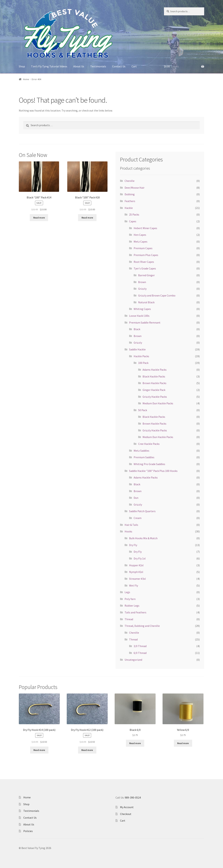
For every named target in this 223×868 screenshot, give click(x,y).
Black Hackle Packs (154, 376)
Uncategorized (133, 660)
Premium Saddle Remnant (145, 322)
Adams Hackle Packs (155, 370)
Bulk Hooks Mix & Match (143, 538)
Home (26, 79)
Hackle (129, 208)
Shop (22, 66)
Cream (138, 518)
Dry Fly (133, 545)
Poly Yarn (130, 599)
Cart (134, 66)
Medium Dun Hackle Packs (158, 403)
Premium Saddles (144, 457)
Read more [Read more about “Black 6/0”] (135, 743)
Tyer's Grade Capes (145, 268)
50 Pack (143, 410)
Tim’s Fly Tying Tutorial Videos (49, 66)
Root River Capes (144, 262)
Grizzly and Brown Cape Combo (157, 295)
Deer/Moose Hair (134, 188)
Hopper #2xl (136, 565)
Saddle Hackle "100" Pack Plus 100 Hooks (153, 471)
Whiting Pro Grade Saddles (149, 464)
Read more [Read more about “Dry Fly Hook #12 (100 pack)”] (87, 750)
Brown (142, 282)
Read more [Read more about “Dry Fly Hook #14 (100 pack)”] (39, 750)
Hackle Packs (141, 356)
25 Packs (134, 214)
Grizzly (142, 289)
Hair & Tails (131, 525)
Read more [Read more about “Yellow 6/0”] (183, 743)
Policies (28, 831)
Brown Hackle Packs (154, 383)
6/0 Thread (140, 653)
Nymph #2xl (136, 572)
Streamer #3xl (137, 579)
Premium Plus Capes (146, 255)
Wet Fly (134, 585)
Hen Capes (140, 235)
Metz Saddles (141, 451)
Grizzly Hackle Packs (155, 397)
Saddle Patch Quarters (142, 511)
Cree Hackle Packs (149, 444)
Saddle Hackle (137, 349)
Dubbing (130, 194)
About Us (79, 66)
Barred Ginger (146, 275)
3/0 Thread (140, 646)
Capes (133, 221)
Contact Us (119, 66)
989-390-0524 (133, 797)
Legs (127, 592)
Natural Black (146, 302)
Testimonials (98, 66)
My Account (127, 807)
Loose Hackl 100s (139, 316)
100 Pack (143, 363)
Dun (136, 498)
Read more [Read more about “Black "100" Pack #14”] (39, 218)
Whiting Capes (142, 309)
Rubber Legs (132, 606)
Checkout (126, 814)
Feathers (130, 201)
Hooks (128, 531)
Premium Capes (143, 248)
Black (137, 329)
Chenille (130, 181)
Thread (129, 619)
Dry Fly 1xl (140, 558)
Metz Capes (141, 242)
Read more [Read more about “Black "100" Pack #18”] (87, 218)
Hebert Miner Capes (145, 228)
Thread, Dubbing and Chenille (142, 626)
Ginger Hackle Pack (154, 390)
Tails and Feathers (135, 612)
